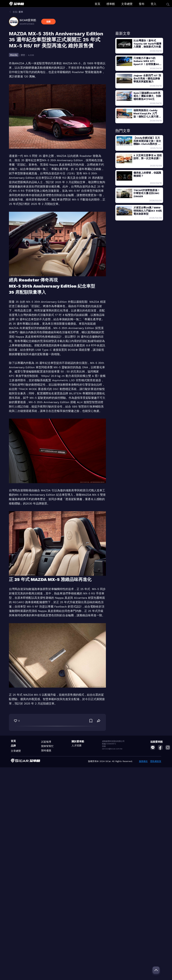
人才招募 (77, 746)
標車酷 (111, 4)
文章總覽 (127, 4)
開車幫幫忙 (47, 746)
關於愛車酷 (78, 741)
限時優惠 (46, 751)
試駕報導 (46, 742)
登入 (154, 4)
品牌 (13, 746)
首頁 (97, 4)
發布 (142, 4)
